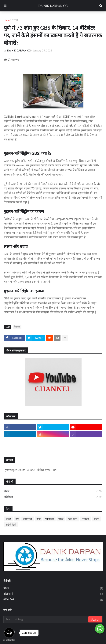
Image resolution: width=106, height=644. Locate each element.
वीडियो (96, 519)
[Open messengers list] (9, 633)
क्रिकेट (53, 492)
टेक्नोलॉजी (28, 519)
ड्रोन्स (39, 519)
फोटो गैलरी (73, 519)
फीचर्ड (61, 519)
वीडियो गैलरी (11, 525)
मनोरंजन (85, 519)
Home (7, 20)
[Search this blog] (46, 619)
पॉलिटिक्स (53, 497)
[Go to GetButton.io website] (9, 640)
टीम (17, 519)
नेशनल (15, 20)
